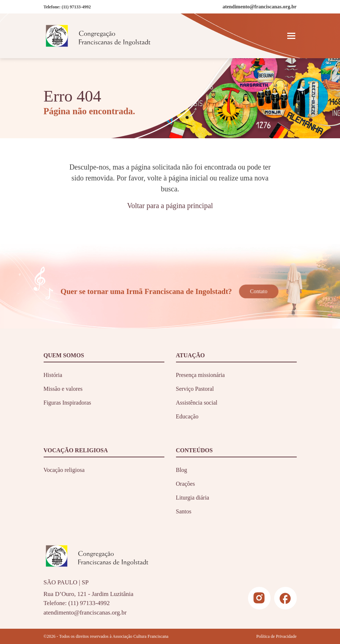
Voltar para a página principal (170, 206)
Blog (182, 470)
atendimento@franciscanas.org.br (85, 613)
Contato (259, 291)
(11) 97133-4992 (76, 7)
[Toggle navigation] (291, 36)
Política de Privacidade (277, 636)
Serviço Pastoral (195, 389)
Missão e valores (63, 389)
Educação (187, 416)
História (53, 375)
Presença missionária (201, 375)
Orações (185, 484)
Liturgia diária (193, 498)
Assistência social (197, 403)
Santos (184, 511)
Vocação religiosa (64, 470)
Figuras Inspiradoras (67, 403)
